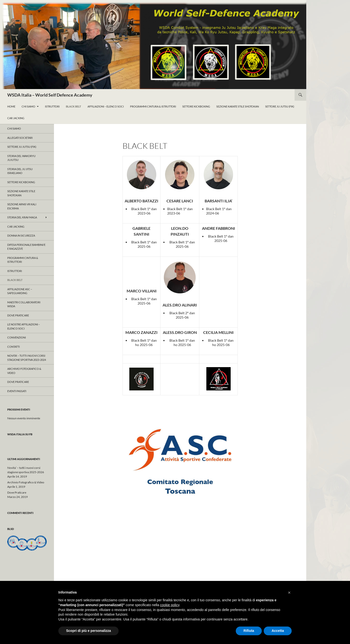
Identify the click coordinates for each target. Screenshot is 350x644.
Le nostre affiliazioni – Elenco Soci (24, 326)
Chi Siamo (28, 106)
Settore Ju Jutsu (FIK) (280, 106)
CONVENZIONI (17, 337)
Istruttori (52, 106)
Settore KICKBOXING (21, 182)
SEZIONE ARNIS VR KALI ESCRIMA (22, 206)
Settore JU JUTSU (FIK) (22, 147)
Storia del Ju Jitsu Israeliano (20, 171)
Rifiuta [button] (249, 631)
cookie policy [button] (170, 605)
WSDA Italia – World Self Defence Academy (50, 95)
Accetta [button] (278, 631)
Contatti (13, 347)
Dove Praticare (18, 315)
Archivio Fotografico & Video (24, 371)
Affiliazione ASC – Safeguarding (20, 291)
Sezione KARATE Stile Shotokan (238, 106)
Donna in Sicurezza (21, 235)
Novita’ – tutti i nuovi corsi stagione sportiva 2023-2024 (27, 358)
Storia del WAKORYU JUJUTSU (21, 158)
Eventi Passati (17, 391)
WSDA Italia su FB (20, 434)
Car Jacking (16, 118)
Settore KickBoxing (196, 106)
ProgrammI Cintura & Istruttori (153, 106)
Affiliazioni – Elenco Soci (106, 106)
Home (11, 106)
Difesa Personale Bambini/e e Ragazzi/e (26, 247)
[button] (289, 593)
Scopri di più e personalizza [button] (88, 631)
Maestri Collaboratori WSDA (24, 304)
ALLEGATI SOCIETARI (20, 138)
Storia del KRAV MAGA (22, 217)
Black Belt (74, 106)
